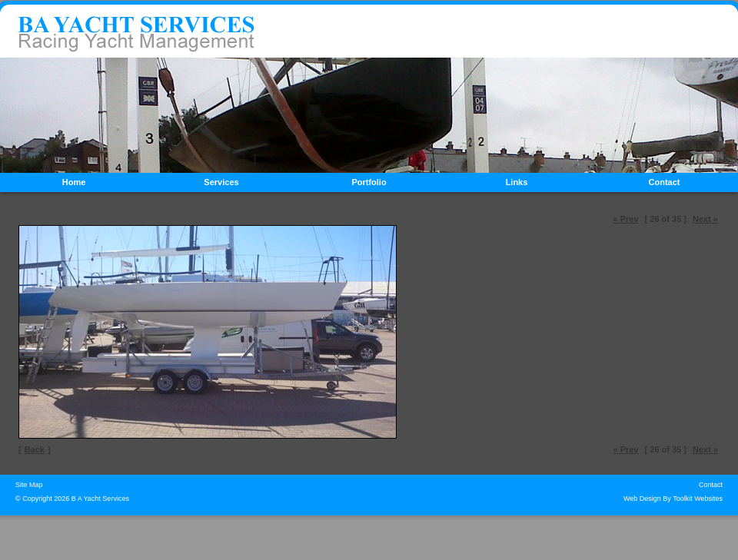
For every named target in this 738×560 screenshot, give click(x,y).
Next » (705, 219)
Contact (665, 182)
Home (74, 182)
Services (221, 182)
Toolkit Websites (698, 499)
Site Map (29, 485)
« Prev (626, 219)
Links (517, 182)
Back (35, 449)
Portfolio (369, 182)
